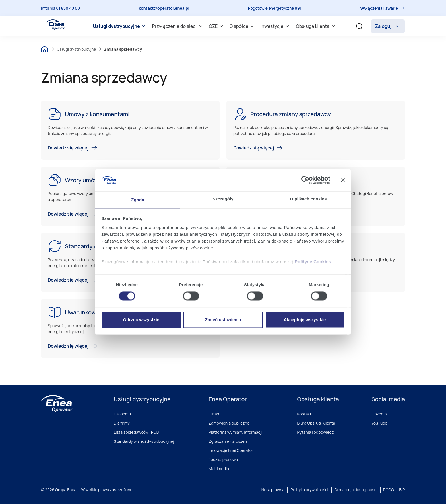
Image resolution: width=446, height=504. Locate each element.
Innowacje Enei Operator (231, 450)
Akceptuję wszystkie (305, 320)
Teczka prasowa (223, 459)
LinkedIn (379, 414)
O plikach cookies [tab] (308, 199)
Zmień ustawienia (223, 320)
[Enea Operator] (55, 24)
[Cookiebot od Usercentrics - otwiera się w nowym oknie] (305, 180)
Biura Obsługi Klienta (316, 423)
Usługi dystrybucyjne (120, 26)
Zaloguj (388, 26)
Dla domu (122, 414)
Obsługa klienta (316, 26)
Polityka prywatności (309, 490)
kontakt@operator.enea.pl (164, 8)
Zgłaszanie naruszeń (228, 441)
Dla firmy (122, 423)
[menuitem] (120, 26)
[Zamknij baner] (343, 180)
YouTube (379, 423)
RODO (389, 490)
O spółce (242, 26)
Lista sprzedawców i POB (136, 432)
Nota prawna (273, 490)
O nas (214, 414)
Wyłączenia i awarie (379, 8)
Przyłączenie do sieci (178, 26)
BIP (402, 490)
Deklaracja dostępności (356, 490)
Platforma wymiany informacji (236, 432)
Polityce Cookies (313, 262)
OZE (217, 26)
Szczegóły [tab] (223, 199)
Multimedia (219, 469)
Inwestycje (276, 26)
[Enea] (57, 403)
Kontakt (304, 414)
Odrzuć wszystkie (141, 320)
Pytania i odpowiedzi (316, 432)
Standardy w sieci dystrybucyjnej (144, 441)
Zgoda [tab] (138, 200)
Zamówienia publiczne (229, 423)
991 (298, 8)
